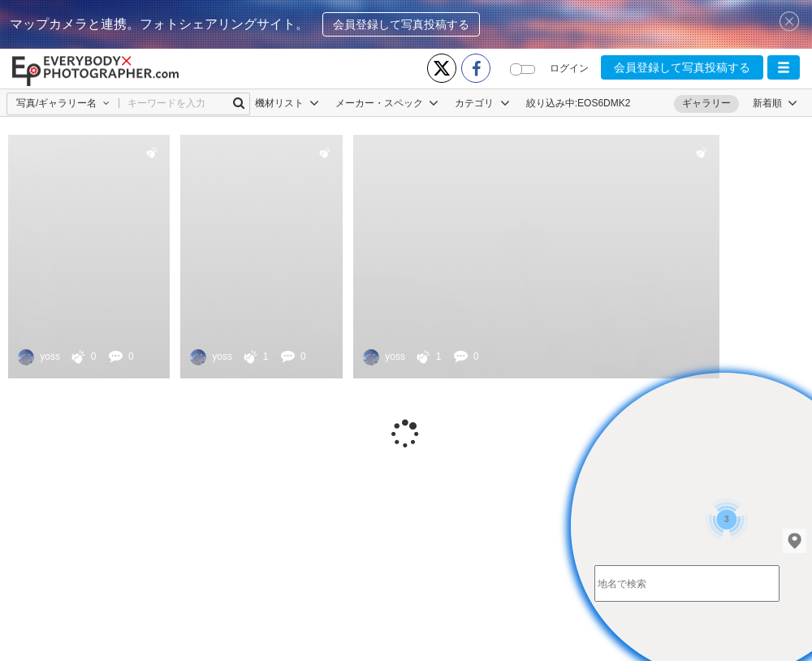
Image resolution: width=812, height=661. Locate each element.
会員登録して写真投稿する (401, 24)
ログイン (569, 68)
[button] (784, 67)
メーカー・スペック (387, 103)
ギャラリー (706, 103)
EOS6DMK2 (604, 103)
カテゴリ (482, 103)
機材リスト (287, 103)
